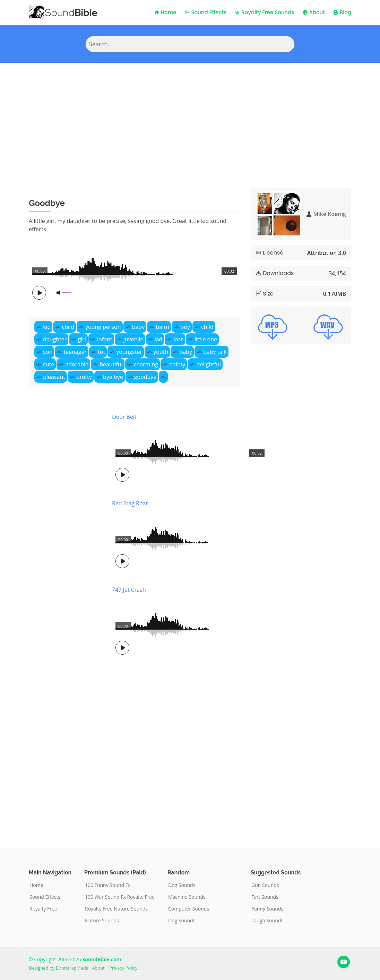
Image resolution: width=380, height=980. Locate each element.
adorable (77, 364)
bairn (162, 327)
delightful (209, 364)
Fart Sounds (265, 897)
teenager (75, 352)
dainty (177, 364)
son (48, 352)
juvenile (133, 339)
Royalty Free (43, 909)
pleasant (54, 377)
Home (165, 12)
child (68, 327)
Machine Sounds (187, 897)
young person (103, 327)
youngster (129, 352)
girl (82, 339)
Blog (342, 12)
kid (47, 327)
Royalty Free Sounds (264, 12)
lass (179, 339)
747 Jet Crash (129, 590)
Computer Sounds (189, 909)
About (314, 12)
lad (159, 339)
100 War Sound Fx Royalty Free (120, 897)
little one (206, 339)
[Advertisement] (190, 115)
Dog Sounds (182, 885)
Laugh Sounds (267, 921)
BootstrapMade (72, 968)
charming (146, 364)
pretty (84, 377)
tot (101, 352)
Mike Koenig (330, 214)
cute (49, 364)
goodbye (145, 377)
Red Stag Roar (130, 503)
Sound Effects (206, 12)
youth (161, 352)
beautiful (111, 364)
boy (185, 327)
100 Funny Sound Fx (108, 885)
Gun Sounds (265, 885)
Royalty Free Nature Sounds (116, 909)
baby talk (215, 352)
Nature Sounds (102, 921)
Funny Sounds (267, 909)
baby (138, 327)
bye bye (113, 377)
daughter (55, 339)
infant (105, 339)
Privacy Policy (123, 968)
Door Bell (124, 417)
